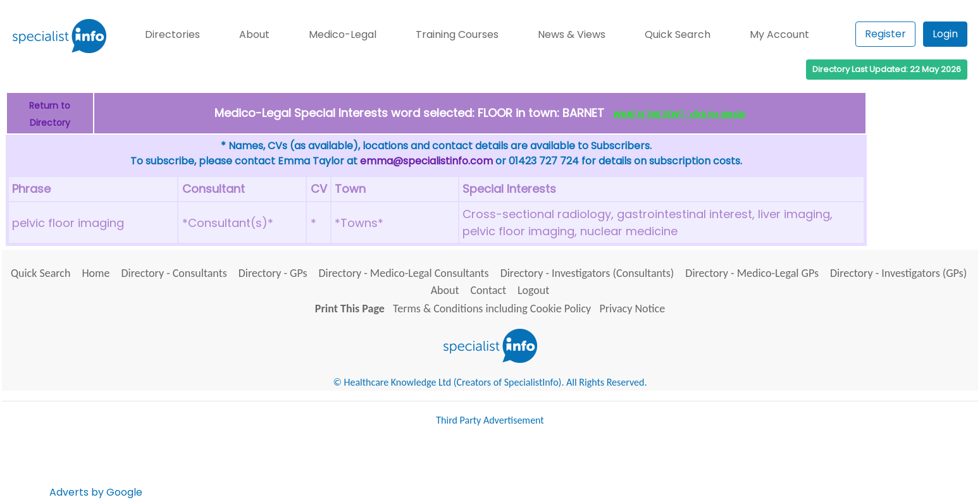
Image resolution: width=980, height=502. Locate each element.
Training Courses (457, 34)
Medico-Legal (343, 34)
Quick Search (678, 34)
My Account (779, 34)
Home (96, 273)
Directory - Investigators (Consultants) (587, 273)
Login (945, 34)
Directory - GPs (273, 273)
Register (885, 34)
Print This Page (350, 309)
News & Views (572, 34)
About (254, 34)
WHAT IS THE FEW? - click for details (679, 114)
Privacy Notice (632, 309)
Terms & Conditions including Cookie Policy (492, 309)
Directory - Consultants (174, 273)
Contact (488, 290)
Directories (172, 34)
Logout (533, 290)
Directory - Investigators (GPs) (898, 273)
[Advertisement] (375, 467)
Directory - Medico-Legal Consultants (403, 273)
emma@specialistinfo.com (426, 161)
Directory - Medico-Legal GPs (752, 273)
